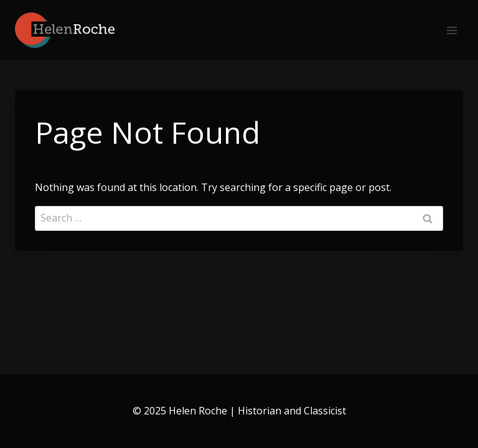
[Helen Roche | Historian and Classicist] (65, 30)
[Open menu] (452, 30)
